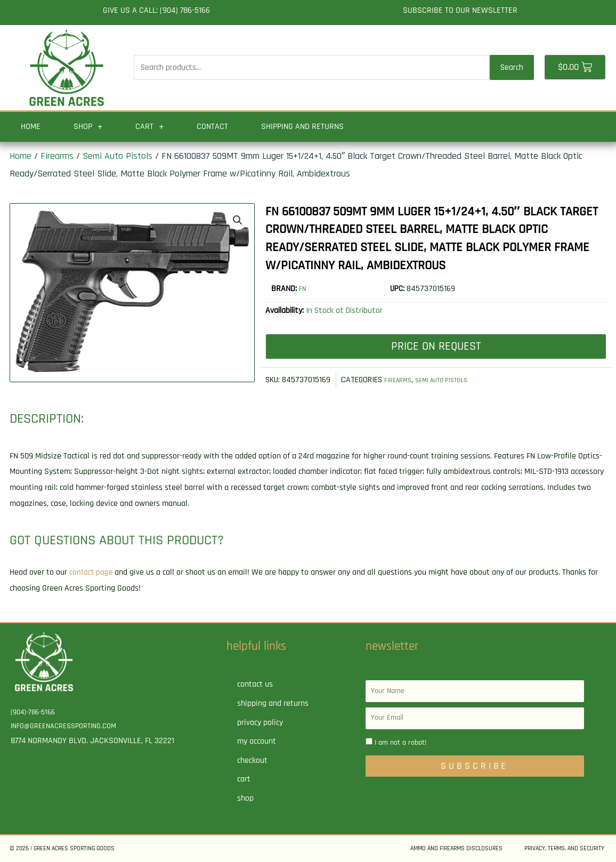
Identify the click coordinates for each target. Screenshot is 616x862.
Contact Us (255, 684)
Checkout (252, 760)
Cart (149, 127)
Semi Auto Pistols (117, 156)
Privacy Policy (260, 723)
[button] (237, 221)
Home (31, 127)
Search (512, 67)
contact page (92, 572)
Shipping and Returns (302, 127)
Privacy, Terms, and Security (564, 848)
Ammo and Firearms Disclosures (456, 848)
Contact (212, 127)
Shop (88, 127)
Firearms (57, 156)
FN (303, 289)
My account (257, 741)
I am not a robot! (400, 743)
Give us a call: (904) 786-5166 (156, 10)
